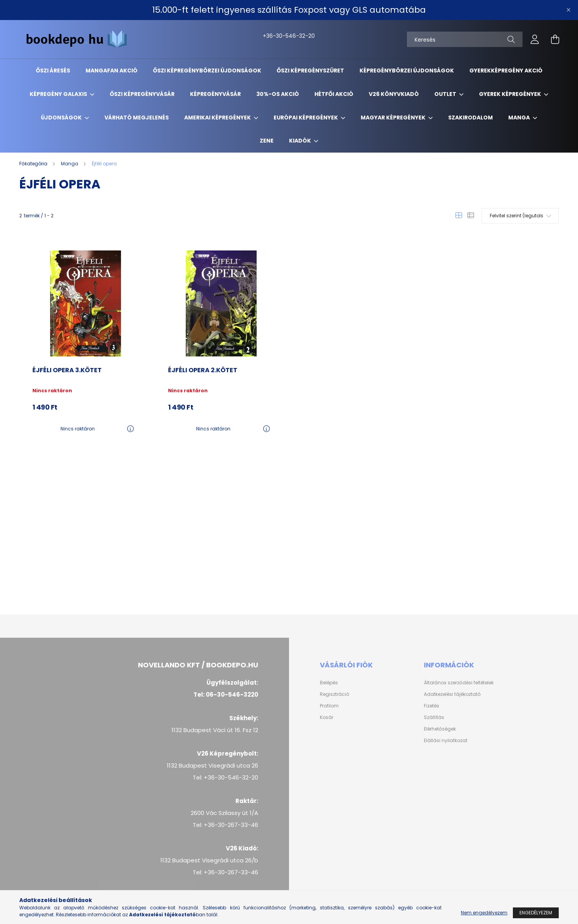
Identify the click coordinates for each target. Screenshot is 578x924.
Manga (520, 118)
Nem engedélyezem (484, 913)
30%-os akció (278, 94)
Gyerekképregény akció (506, 71)
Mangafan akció (112, 71)
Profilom (329, 706)
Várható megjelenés (137, 118)
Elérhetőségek (440, 729)
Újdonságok (62, 118)
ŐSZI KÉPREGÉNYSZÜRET (310, 71)
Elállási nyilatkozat (446, 741)
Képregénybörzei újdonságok (407, 71)
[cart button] (555, 39)
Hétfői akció (334, 94)
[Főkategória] (34, 164)
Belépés (329, 683)
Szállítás (434, 717)
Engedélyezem (536, 913)
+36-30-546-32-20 (271, 36)
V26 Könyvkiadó (394, 94)
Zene (267, 141)
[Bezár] (568, 10)
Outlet (446, 94)
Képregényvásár (215, 94)
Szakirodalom (470, 118)
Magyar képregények (394, 118)
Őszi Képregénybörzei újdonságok (207, 71)
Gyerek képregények (511, 94)
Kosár (327, 717)
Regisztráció (334, 694)
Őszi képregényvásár (142, 94)
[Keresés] (465, 39)
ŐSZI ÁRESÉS (53, 71)
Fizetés (432, 706)
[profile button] (535, 39)
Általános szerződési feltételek (459, 683)
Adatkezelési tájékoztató (452, 694)
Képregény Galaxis (59, 94)
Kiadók (301, 141)
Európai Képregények (306, 118)
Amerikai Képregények (218, 118)
